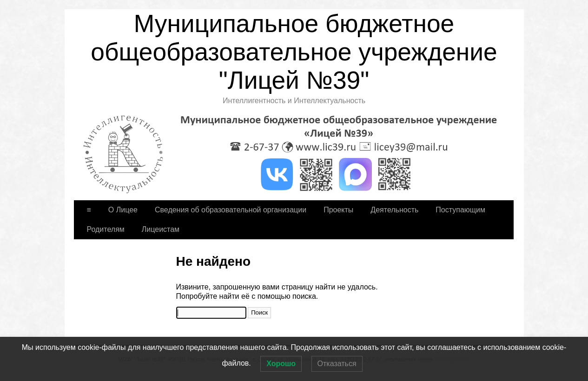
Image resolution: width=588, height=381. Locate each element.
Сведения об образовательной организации (231, 210)
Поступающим (460, 210)
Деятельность (394, 210)
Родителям (106, 229)
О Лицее (123, 210)
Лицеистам (161, 229)
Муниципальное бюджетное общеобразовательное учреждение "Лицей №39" (294, 52)
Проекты (338, 210)
